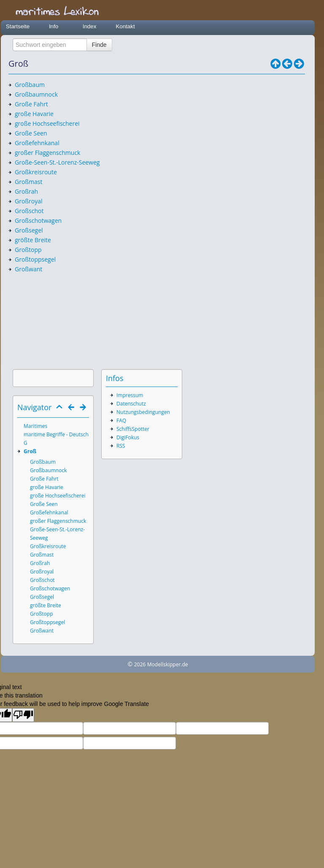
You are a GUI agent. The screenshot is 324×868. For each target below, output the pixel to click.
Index (90, 26)
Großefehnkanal (37, 143)
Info (54, 26)
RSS (121, 446)
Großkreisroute (36, 172)
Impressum (130, 395)
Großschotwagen (38, 220)
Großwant (28, 269)
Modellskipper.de (168, 664)
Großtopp (28, 250)
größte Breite (33, 240)
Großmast (28, 182)
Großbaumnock (36, 94)
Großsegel (29, 230)
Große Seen (31, 133)
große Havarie (34, 114)
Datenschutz (131, 404)
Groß (30, 451)
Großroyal (29, 201)
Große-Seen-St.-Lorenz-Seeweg (57, 162)
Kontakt (125, 26)
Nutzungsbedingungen (143, 412)
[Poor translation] (23, 715)
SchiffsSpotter (133, 429)
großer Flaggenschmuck (47, 153)
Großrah (26, 191)
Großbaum (30, 85)
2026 (140, 664)
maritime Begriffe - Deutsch (56, 434)
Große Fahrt (31, 104)
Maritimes (35, 426)
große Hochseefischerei (47, 123)
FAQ (121, 420)
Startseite (18, 26)
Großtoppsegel (35, 259)
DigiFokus (128, 437)
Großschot (29, 211)
